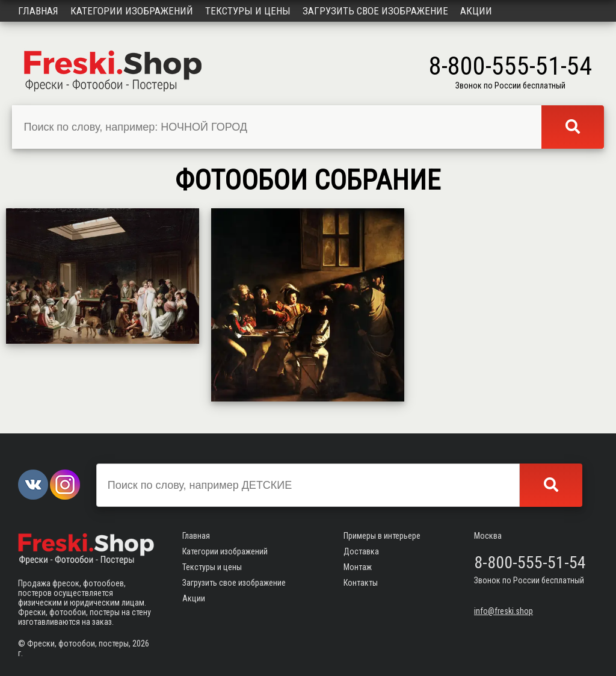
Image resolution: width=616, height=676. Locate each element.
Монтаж (358, 567)
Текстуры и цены (248, 11)
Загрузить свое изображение (375, 11)
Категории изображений (132, 11)
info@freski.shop (504, 611)
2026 (141, 643)
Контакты (361, 583)
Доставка (361, 551)
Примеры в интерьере (382, 536)
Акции (476, 11)
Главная (38, 11)
